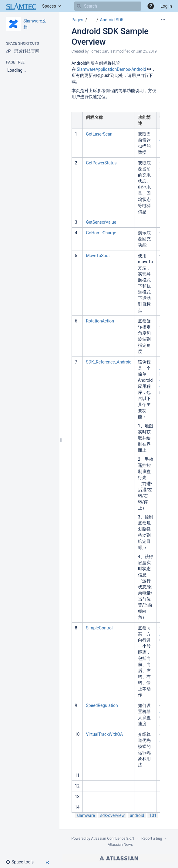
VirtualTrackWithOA (104, 734)
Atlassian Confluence (108, 839)
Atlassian (119, 858)
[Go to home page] (21, 6)
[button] (151, 6)
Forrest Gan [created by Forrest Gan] (99, 51)
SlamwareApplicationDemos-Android (111, 69)
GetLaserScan (99, 134)
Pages (77, 20)
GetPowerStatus (101, 163)
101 (153, 815)
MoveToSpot (98, 256)
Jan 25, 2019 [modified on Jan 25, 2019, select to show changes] (146, 51)
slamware (86, 815)
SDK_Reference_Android (109, 362)
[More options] (163, 20)
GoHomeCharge (101, 233)
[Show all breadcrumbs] (91, 20)
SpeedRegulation (102, 705)
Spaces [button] (49, 6)
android (137, 815)
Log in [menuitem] (166, 6)
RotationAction (100, 321)
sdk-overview (112, 815)
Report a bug (152, 839)
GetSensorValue (101, 222)
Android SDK (112, 20)
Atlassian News (120, 845)
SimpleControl (99, 628)
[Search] (79, 6)
